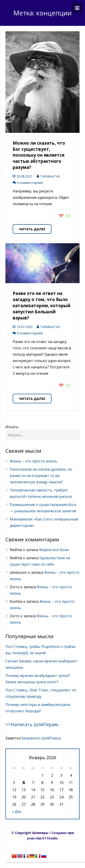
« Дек (17, 812)
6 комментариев (30, 183)
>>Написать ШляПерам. (32, 724)
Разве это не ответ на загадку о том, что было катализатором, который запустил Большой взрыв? (41, 305)
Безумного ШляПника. (41, 738)
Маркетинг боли (54, 550)
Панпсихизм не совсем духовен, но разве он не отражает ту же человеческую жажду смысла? (41, 476)
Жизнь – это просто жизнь (33, 461)
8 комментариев (30, 333)
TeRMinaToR (50, 176)
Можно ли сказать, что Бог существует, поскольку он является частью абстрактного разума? (39, 155)
